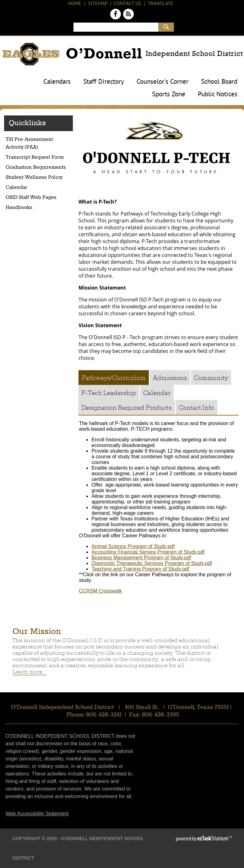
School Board (219, 82)
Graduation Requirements (39, 168)
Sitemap (98, 4)
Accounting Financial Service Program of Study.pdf (148, 552)
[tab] (114, 378)
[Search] (116, 27)
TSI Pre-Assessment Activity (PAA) (32, 145)
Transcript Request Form (39, 158)
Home (75, 4)
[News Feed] (129, 16)
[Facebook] (116, 16)
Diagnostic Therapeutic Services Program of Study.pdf (152, 563)
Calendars (57, 82)
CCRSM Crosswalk (100, 591)
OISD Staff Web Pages (31, 198)
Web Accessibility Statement (37, 814)
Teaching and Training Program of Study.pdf (140, 569)
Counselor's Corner (163, 82)
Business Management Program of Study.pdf (141, 558)
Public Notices (218, 95)
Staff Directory (104, 82)
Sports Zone (169, 95)
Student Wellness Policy (34, 178)
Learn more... (29, 672)
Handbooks (19, 208)
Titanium (213, 838)
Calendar (16, 188)
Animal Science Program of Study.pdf (133, 546)
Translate (160, 4)
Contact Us (127, 4)
